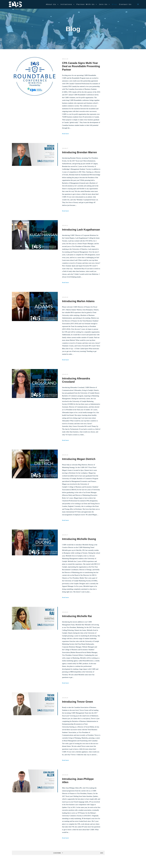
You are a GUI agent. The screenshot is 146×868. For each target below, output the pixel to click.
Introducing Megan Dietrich (79, 459)
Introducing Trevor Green (78, 702)
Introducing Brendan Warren (79, 152)
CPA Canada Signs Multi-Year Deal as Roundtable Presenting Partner (81, 66)
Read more (66, 134)
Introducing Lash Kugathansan (81, 230)
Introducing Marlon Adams (78, 301)
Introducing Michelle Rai (77, 616)
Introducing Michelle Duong (79, 539)
